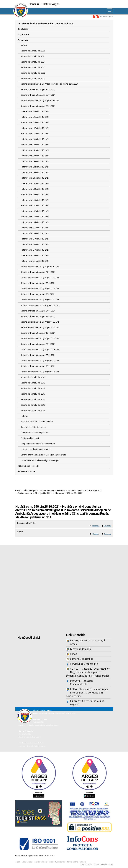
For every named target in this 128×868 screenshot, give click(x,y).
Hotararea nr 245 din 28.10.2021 (35, 172)
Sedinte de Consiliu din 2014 (33, 410)
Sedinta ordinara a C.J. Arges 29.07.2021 (38, 294)
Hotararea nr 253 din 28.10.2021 (35, 217)
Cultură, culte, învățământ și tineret (36, 449)
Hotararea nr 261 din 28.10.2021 (35, 261)
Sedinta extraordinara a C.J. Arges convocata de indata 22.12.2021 (49, 84)
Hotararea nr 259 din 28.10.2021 (35, 250)
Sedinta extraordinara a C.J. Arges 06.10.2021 (40, 266)
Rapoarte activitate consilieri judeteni (37, 422)
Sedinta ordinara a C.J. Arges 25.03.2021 (38, 344)
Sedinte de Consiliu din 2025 (33, 56)
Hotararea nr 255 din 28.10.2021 (35, 228)
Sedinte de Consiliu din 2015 (33, 405)
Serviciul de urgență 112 (84, 664)
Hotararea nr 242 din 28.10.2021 (35, 156)
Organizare (23, 34)
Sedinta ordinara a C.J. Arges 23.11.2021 (38, 95)
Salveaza (107, 526)
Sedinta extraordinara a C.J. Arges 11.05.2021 (40, 322)
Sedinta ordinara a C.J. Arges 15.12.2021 (38, 89)
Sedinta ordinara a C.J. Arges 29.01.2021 (38, 366)
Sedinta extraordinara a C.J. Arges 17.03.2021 (40, 350)
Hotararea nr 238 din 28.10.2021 (35, 134)
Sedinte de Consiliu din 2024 (33, 62)
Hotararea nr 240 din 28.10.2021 (35, 145)
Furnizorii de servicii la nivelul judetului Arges (40, 460)
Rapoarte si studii (27, 471)
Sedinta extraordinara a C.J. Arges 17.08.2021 (40, 289)
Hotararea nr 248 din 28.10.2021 (35, 189)
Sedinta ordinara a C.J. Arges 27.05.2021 (38, 316)
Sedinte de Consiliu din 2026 (33, 51)
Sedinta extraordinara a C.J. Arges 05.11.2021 (40, 100)
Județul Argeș (27, 862)
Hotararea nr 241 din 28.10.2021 (35, 150)
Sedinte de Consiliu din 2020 (33, 377)
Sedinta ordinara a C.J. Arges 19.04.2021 (38, 333)
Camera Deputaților (82, 659)
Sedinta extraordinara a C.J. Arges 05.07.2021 (40, 305)
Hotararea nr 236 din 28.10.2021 (35, 122)
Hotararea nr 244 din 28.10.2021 (35, 167)
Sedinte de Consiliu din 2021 (33, 78)
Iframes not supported (64, 589)
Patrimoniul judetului (30, 438)
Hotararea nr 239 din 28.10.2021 (35, 139)
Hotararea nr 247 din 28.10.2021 (35, 183)
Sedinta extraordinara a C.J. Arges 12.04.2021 (40, 338)
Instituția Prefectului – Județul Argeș (87, 642)
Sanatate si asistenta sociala (33, 427)
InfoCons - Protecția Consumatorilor (82, 682)
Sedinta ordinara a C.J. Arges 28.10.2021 (38, 106)
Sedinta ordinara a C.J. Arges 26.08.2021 (38, 283)
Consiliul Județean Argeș (26, 490)
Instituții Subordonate (57, 862)
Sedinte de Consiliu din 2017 (33, 394)
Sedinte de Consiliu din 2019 (33, 383)
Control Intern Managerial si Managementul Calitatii (43, 455)
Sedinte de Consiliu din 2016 (33, 399)
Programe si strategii (29, 466)
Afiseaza (95, 526)
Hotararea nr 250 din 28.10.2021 (35, 200)
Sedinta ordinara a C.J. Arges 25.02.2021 (38, 355)
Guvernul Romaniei (81, 649)
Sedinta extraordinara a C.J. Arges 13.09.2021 (40, 278)
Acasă (18, 862)
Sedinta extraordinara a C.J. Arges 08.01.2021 (40, 372)
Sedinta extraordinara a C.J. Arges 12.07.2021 (40, 300)
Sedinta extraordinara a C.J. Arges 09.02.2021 (40, 361)
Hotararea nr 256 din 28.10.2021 (35, 233)
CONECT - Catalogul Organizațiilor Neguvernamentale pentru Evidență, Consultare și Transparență (88, 672)
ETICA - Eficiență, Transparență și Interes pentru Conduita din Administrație (87, 692)
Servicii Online (73, 862)
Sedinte (24, 45)
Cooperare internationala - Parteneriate (38, 444)
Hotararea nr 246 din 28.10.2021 (35, 178)
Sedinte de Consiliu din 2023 (33, 67)
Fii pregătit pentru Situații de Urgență (87, 703)
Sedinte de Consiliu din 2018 (33, 388)
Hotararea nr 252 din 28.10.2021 (35, 211)
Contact (83, 862)
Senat (73, 654)
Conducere (23, 29)
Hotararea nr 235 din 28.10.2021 (35, 117)
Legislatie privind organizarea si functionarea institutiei (46, 23)
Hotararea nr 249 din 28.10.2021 (35, 194)
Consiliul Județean (47, 490)
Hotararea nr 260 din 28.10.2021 (35, 255)
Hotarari (24, 416)
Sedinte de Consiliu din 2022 (33, 73)
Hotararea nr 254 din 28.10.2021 (35, 222)
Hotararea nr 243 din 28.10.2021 (35, 161)
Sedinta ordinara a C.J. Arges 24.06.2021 (38, 311)
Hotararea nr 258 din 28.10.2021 (35, 244)
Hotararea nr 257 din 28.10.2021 (35, 239)
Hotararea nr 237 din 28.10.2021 (35, 128)
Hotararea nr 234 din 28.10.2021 (35, 111)
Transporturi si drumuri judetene (35, 433)
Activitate (23, 40)
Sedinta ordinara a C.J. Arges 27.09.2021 (38, 272)
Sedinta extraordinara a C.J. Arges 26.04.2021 (40, 327)
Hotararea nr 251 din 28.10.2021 (35, 206)
